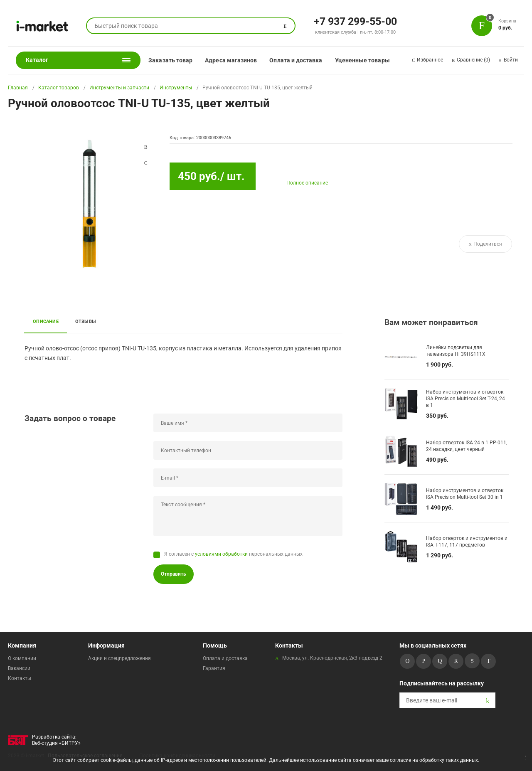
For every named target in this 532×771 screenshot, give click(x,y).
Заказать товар (170, 60)
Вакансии (19, 668)
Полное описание (307, 183)
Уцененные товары (362, 60)
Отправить (174, 574)
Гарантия (214, 668)
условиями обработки (221, 554)
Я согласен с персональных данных (233, 554)
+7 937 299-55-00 (355, 21)
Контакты (20, 678)
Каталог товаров (59, 88)
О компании (22, 658)
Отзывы (86, 321)
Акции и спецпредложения (119, 658)
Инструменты (176, 88)
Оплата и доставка (296, 60)
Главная (18, 88)
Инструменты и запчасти (119, 88)
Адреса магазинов (231, 60)
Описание (46, 321)
